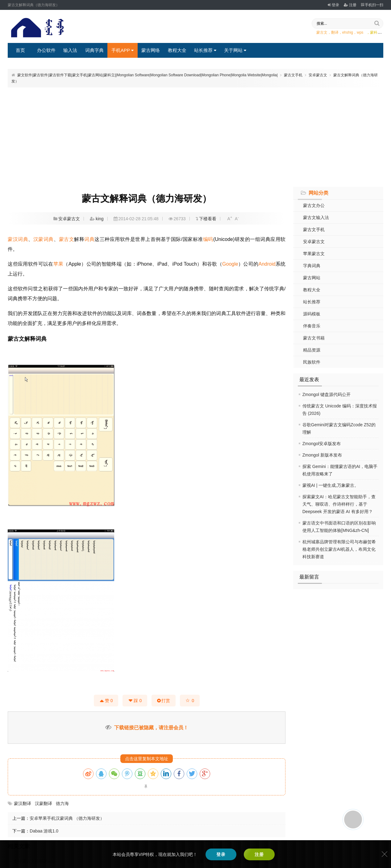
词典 (89, 239)
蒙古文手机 (293, 75)
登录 (333, 5)
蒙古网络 (151, 50)
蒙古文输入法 (316, 217)
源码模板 (312, 314)
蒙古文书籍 (314, 338)
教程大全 (177, 50)
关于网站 (235, 50)
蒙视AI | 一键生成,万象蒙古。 (331, 485)
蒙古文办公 (314, 205)
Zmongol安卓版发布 (322, 444)
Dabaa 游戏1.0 (44, 831)
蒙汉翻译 (23, 803)
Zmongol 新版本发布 (322, 455)
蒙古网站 (312, 278)
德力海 (62, 803)
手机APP (123, 50)
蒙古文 (67, 239)
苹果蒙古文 (314, 254)
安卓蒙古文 (318, 75)
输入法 (70, 50)
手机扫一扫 (372, 5)
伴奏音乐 (312, 326)
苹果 (58, 264)
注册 (350, 5)
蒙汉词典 (18, 239)
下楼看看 (208, 219)
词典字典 (94, 50)
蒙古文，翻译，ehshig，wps (340, 32)
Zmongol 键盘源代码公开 (327, 394)
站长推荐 (205, 50)
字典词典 (312, 266)
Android (267, 264)
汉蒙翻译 (44, 803)
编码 (208, 239)
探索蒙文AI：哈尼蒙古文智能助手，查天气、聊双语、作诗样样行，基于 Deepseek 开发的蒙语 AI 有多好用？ (339, 504)
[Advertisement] (196, 136)
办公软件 (46, 50)
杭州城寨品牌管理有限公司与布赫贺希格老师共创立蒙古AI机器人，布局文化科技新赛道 (339, 549)
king (100, 219)
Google (230, 264)
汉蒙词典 (44, 239)
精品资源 (312, 350)
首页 (20, 50)
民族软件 (312, 362)
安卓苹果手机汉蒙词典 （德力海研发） (67, 818)
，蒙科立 (374, 32)
